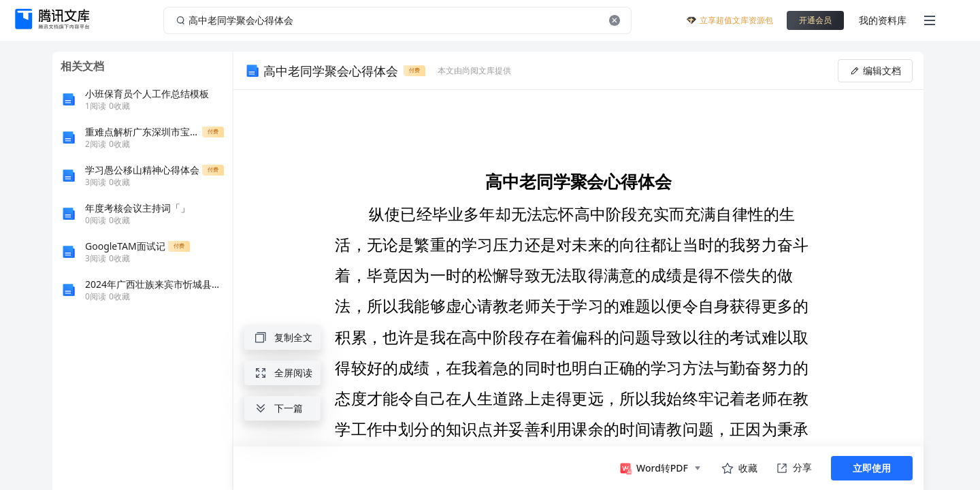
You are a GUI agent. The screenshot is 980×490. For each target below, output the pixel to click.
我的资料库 (883, 20)
